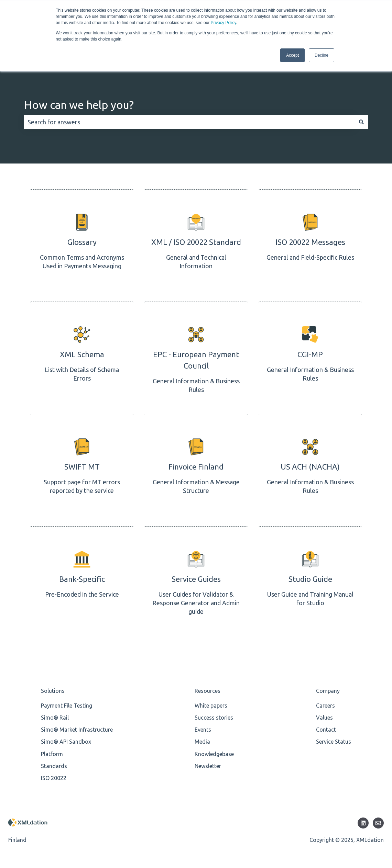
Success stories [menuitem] (214, 718)
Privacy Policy (224, 23)
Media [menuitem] (202, 742)
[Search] (361, 122)
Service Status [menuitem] (334, 742)
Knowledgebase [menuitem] (214, 754)
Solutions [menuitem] (53, 691)
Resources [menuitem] (208, 691)
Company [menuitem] (328, 691)
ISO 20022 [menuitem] (54, 778)
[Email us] (378, 823)
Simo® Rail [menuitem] (55, 718)
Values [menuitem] (324, 718)
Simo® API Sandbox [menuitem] (66, 742)
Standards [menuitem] (54, 766)
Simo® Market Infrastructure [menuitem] (77, 730)
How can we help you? (79, 105)
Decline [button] (322, 55)
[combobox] (189, 122)
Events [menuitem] (203, 730)
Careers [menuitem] (325, 706)
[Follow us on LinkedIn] (363, 823)
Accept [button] (292, 55)
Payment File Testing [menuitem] (67, 706)
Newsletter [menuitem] (208, 766)
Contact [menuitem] (326, 730)
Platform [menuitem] (52, 754)
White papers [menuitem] (211, 706)
